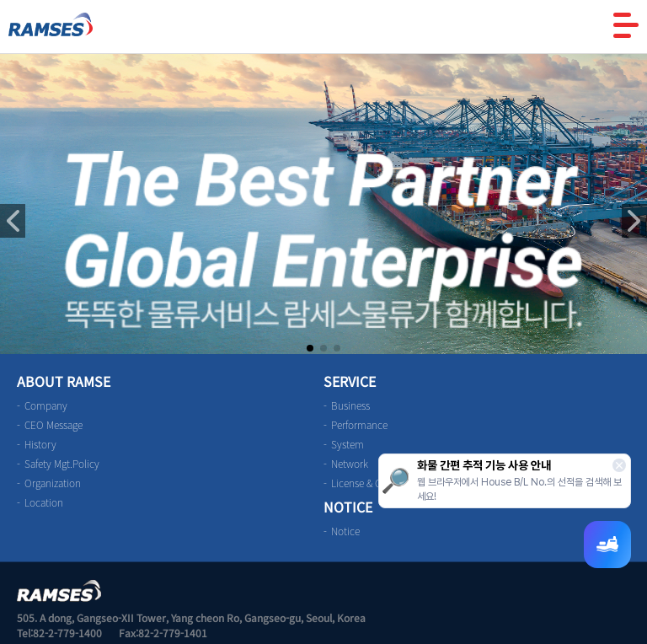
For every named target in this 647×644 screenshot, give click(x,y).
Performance (359, 425)
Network (350, 464)
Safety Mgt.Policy (62, 464)
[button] (634, 221)
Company (46, 405)
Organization (53, 483)
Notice (345, 531)
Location (44, 502)
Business (350, 405)
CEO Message (53, 425)
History (40, 444)
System (348, 444)
